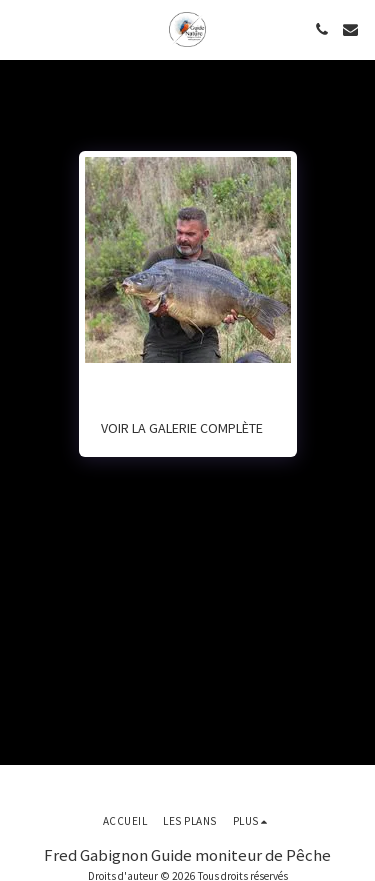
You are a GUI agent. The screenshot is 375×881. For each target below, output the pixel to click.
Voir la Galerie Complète (182, 428)
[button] (22, 28)
